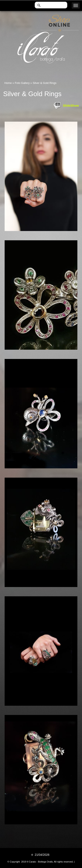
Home (8, 83)
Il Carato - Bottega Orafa (41, 67)
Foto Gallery (22, 83)
